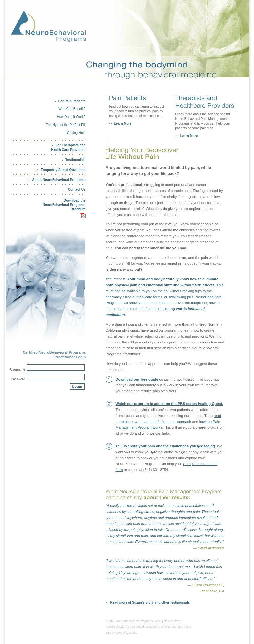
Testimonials (75, 160)
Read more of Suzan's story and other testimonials (150, 603)
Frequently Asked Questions (63, 170)
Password (18, 379)
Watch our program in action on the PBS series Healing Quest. (169, 404)
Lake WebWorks (127, 633)
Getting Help (76, 133)
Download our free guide (137, 379)
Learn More (123, 123)
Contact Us (77, 190)
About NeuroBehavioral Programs (59, 180)
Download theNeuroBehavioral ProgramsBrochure (64, 205)
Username (18, 369)
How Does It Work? (71, 117)
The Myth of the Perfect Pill (65, 125)
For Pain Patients (72, 101)
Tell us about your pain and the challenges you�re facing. (166, 446)
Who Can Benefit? (72, 109)
